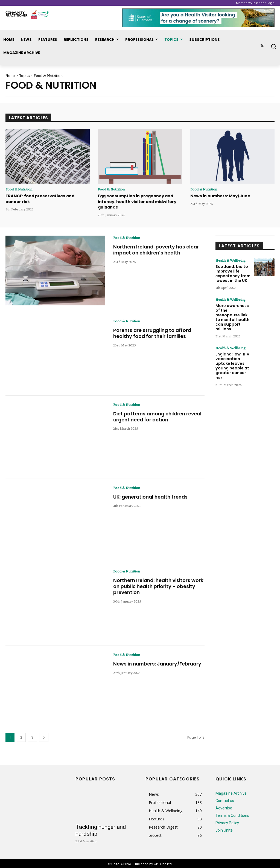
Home (11, 76)
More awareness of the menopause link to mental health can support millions (232, 316)
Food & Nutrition (19, 189)
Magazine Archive (231, 792)
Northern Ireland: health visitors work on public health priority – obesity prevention (153, 585)
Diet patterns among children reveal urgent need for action (151, 416)
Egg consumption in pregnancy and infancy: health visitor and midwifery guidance (137, 201)
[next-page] (44, 737)
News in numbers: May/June (220, 196)
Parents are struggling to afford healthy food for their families (154, 332)
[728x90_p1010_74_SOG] (198, 18)
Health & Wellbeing (231, 259)
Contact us (225, 800)
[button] (273, 46)
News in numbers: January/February (137, 666)
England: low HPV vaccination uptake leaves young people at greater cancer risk (232, 364)
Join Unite (224, 829)
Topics (25, 76)
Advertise (224, 807)
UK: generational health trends (152, 496)
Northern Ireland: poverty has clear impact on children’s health (157, 249)
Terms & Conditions (232, 815)
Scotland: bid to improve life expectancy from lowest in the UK (233, 273)
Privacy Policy (227, 822)
